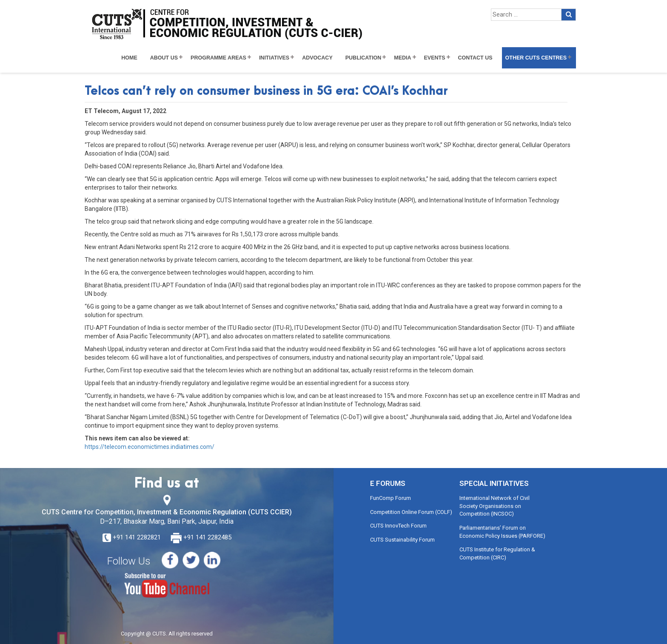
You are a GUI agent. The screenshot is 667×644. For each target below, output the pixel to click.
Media (402, 58)
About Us (164, 58)
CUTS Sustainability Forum (402, 540)
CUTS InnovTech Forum (398, 526)
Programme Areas (218, 58)
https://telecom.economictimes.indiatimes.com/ (150, 447)
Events (435, 58)
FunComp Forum (391, 498)
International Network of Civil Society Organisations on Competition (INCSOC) (495, 506)
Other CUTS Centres (536, 58)
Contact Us (475, 58)
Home (129, 58)
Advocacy (317, 58)
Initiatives (274, 58)
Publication (363, 58)
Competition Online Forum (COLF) (411, 512)
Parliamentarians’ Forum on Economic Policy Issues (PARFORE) (502, 532)
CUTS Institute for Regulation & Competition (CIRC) (497, 553)
